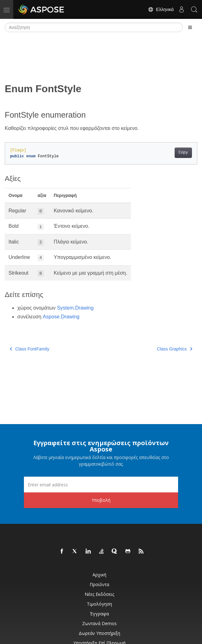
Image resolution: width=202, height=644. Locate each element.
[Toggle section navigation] (190, 27)
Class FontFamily (30, 349)
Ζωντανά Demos (99, 623)
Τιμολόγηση (99, 604)
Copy (183, 153)
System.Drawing (75, 308)
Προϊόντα (99, 584)
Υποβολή (101, 500)
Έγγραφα (99, 614)
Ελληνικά (161, 9)
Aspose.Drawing (61, 317)
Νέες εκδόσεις (99, 594)
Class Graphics (175, 349)
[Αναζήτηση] (94, 27)
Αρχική (99, 575)
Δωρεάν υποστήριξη (99, 633)
